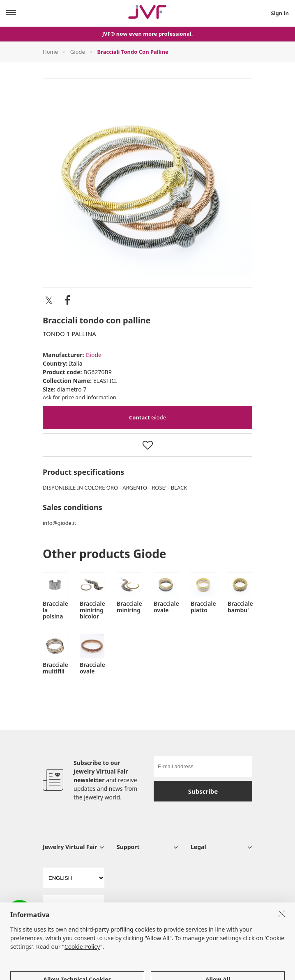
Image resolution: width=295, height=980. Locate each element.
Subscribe (203, 791)
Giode (78, 52)
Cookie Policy (82, 971)
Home (50, 52)
